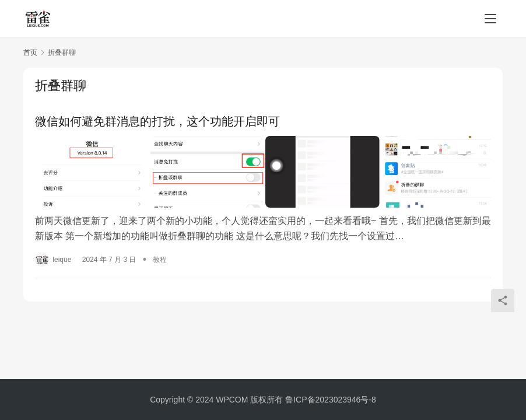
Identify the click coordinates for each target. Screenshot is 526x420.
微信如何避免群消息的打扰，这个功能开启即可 (157, 121)
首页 (30, 52)
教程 (160, 257)
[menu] (490, 19)
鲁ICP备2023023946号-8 (331, 400)
